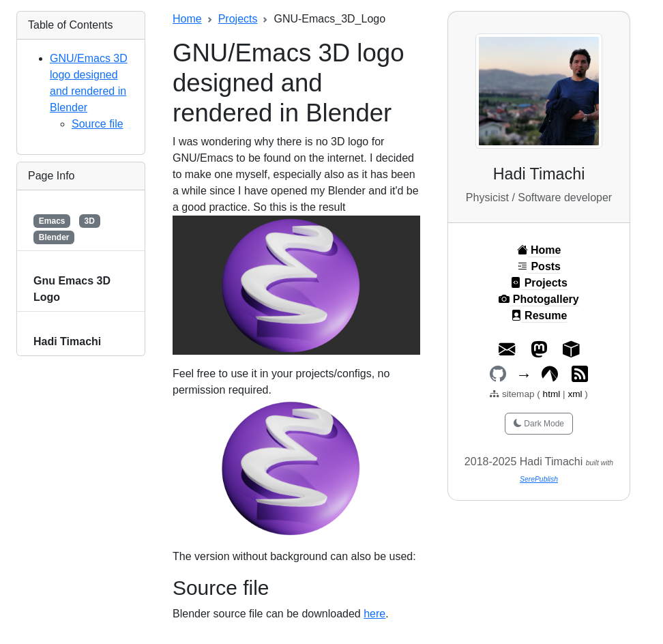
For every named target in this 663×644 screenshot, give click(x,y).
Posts (539, 266)
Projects (238, 19)
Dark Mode (539, 424)
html (553, 394)
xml (575, 394)
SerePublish (539, 479)
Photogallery (539, 299)
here (374, 614)
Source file (98, 124)
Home (187, 19)
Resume (539, 316)
